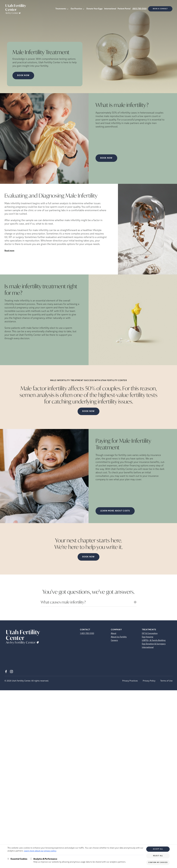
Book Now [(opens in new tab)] (106, 158)
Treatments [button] (61, 9)
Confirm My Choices (158, 863)
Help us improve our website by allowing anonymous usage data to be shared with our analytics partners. (80, 860)
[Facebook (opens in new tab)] (6, 672)
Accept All (158, 849)
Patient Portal (124, 9)
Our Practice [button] (76, 9)
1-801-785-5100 (87, 634)
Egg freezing (148, 637)
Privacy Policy (149, 681)
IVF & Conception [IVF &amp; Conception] (150, 634)
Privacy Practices (130, 681)
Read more (9, 251)
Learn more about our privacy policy (40, 851)
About (114, 634)
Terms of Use (166, 681)
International (110, 9)
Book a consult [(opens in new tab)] (160, 9)
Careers (114, 640)
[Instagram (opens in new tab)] (11, 672)
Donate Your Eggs (95, 9)
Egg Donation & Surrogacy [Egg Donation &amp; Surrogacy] (154, 644)
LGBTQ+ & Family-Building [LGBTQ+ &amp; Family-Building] (154, 640)
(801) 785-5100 (140, 9)
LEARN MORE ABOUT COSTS (115, 511)
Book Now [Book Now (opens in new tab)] (23, 76)
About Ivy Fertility (119, 637)
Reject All (158, 856)
